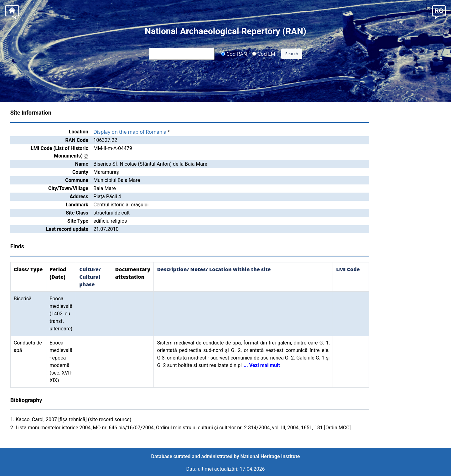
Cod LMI (264, 54)
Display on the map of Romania (130, 132)
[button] (439, 11)
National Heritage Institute (270, 456)
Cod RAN (234, 54)
